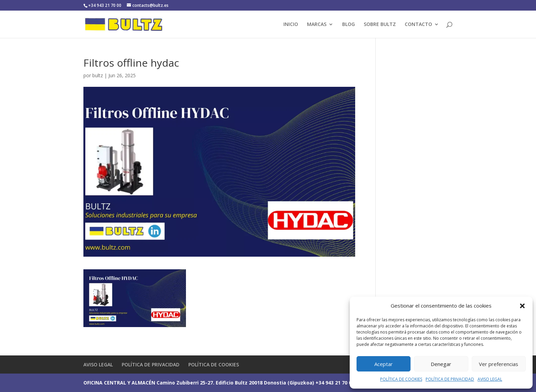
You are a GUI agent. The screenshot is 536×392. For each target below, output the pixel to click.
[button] (522, 306)
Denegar (441, 364)
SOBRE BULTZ (380, 25)
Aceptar (384, 364)
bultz (98, 75)
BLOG (349, 25)
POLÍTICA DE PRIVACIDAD (450, 379)
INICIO (291, 25)
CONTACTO (418, 25)
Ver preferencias (499, 364)
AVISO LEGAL (490, 379)
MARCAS (317, 25)
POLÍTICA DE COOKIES (401, 379)
